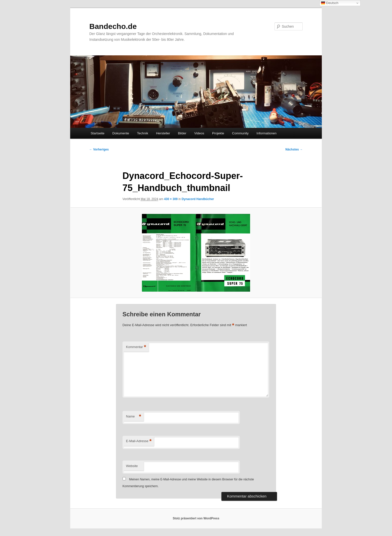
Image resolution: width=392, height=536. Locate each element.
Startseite (97, 133)
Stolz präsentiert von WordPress (196, 518)
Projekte (218, 133)
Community (240, 133)
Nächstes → (294, 149)
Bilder (182, 133)
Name (134, 417)
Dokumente (121, 133)
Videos (199, 133)
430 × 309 (171, 199)
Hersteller (163, 133)
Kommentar (136, 347)
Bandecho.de (113, 26)
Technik (143, 133)
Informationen (267, 133)
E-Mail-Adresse (139, 441)
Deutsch (330, 3)
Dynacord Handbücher (198, 199)
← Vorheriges (99, 149)
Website (132, 466)
